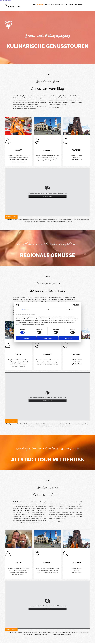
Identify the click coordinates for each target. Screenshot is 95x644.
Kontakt (80, 4)
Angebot (71, 4)
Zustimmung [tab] (25, 310)
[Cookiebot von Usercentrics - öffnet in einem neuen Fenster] (73, 305)
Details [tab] (47, 310)
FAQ (76, 4)
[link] (40, 4)
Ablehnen (26, 338)
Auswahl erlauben (47, 338)
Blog (53, 4)
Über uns (47, 4)
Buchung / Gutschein (61, 4)
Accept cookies (47, 196)
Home (34, 4)
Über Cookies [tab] (70, 310)
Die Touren (40, 4)
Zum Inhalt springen (5, 1)
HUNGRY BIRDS (15, 7)
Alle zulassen (69, 338)
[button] (11, 217)
